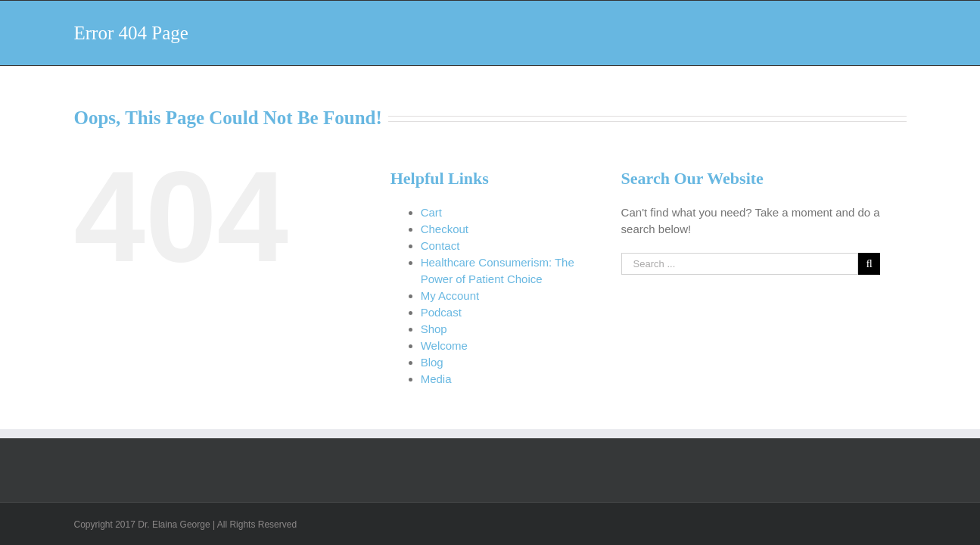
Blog (432, 362)
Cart (431, 212)
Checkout (445, 229)
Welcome (444, 346)
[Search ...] (740, 264)
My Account (450, 296)
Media (436, 379)
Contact (440, 246)
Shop (434, 329)
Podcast (441, 312)
